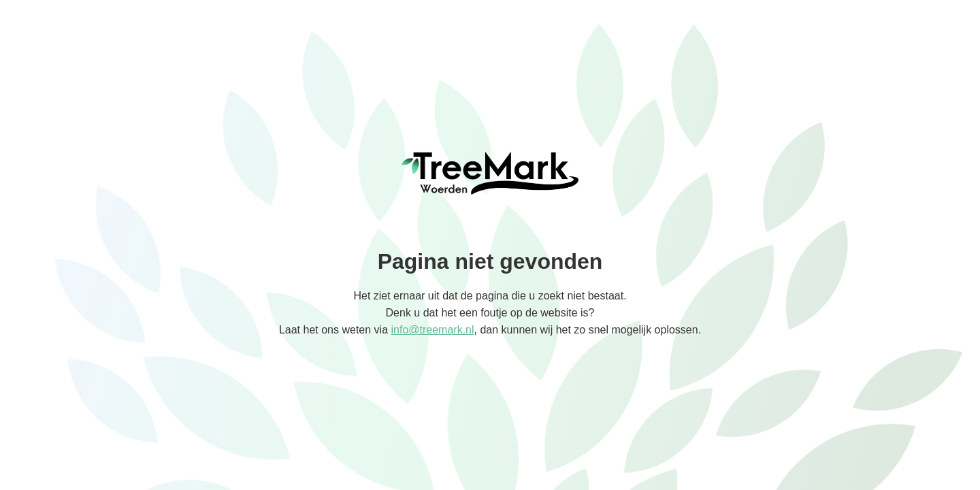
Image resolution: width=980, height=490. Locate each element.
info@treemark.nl (432, 330)
